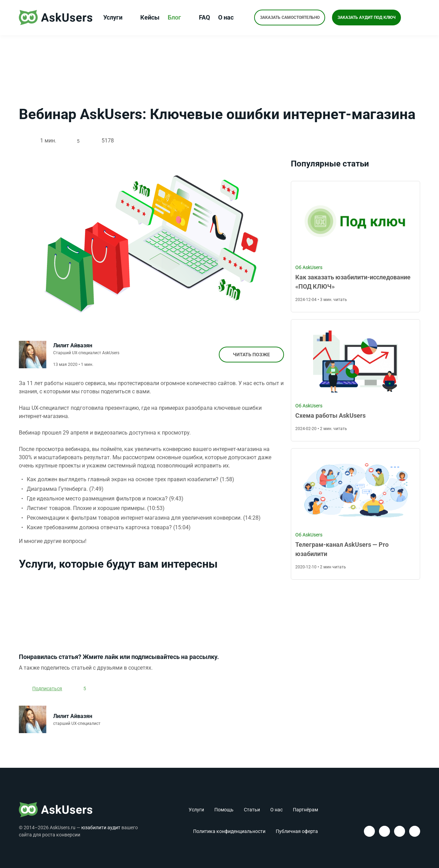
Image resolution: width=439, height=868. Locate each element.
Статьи (252, 810)
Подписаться (48, 692)
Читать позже (249, 355)
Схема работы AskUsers (330, 416)
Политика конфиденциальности (229, 831)
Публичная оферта (297, 831)
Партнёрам (305, 810)
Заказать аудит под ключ (367, 18)
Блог (178, 18)
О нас (230, 18)
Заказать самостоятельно (289, 18)
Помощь (224, 810)
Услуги (117, 18)
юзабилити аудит (101, 828)
